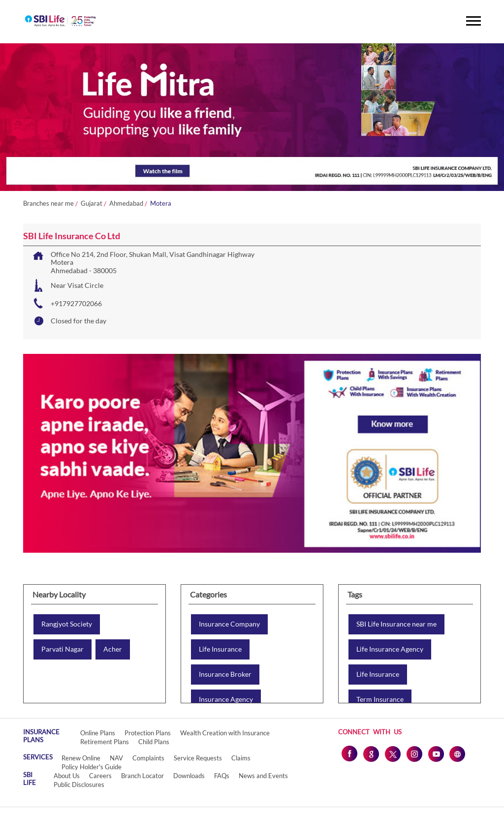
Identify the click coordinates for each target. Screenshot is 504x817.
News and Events (263, 776)
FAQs (222, 776)
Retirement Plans (105, 742)
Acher (113, 649)
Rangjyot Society (67, 624)
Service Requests (198, 758)
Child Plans (154, 742)
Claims (241, 758)
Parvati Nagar (63, 649)
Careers (100, 776)
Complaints (148, 758)
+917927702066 (76, 303)
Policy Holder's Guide (92, 767)
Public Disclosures (79, 785)
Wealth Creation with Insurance (225, 733)
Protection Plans (148, 733)
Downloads (189, 776)
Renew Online (81, 758)
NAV (116, 758)
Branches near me (48, 204)
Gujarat (92, 204)
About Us (67, 776)
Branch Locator (142, 776)
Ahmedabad (126, 204)
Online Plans (98, 733)
